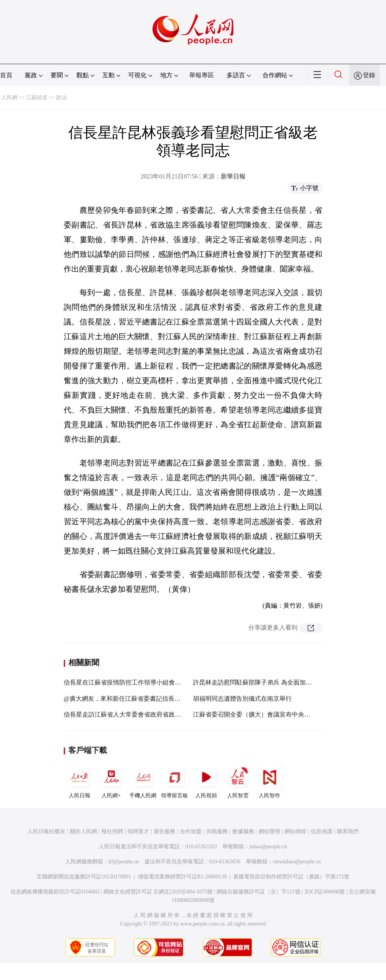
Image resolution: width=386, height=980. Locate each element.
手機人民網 (143, 781)
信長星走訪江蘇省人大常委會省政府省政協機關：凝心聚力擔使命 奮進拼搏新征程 (176, 714)
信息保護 (322, 831)
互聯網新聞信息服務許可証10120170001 (84, 877)
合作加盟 (191, 831)
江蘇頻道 (37, 98)
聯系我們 (348, 831)
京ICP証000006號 (325, 892)
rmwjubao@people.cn (297, 862)
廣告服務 (164, 831)
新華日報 (233, 176)
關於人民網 (83, 831)
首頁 (6, 75)
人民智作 (269, 781)
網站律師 (295, 831)
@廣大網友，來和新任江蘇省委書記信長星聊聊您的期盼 (141, 699)
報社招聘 (112, 831)
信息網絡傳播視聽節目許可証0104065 (55, 892)
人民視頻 (206, 781)
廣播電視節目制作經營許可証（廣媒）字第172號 (291, 877)
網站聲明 (269, 831)
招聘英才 (138, 831)
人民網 (9, 98)
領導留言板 (174, 781)
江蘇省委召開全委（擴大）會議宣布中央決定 (255, 714)
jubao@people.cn (268, 847)
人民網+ (111, 781)
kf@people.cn (124, 862)
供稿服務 (217, 831)
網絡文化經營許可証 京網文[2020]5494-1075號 (158, 892)
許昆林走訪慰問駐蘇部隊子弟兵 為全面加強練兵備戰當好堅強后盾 (283, 682)
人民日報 (80, 781)
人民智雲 (238, 781)
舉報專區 (201, 75)
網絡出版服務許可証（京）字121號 (258, 892)
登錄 (369, 75)
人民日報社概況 (46, 831)
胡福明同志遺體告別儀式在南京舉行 (242, 699)
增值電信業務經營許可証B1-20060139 (182, 877)
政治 (61, 98)
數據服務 (243, 831)
